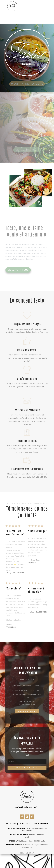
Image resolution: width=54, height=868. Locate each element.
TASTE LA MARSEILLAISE (18, 835)
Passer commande (27, 711)
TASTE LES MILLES (13, 845)
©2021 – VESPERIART (27, 853)
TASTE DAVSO (14, 841)
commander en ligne (28, 83)
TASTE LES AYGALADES (16, 828)
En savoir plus (18, 270)
